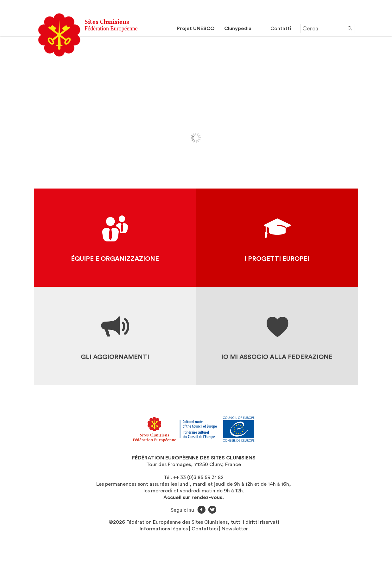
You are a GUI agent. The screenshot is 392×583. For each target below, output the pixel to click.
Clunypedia (238, 29)
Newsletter (235, 529)
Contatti (281, 29)
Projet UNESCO (196, 29)
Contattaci (205, 529)
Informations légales (164, 529)
